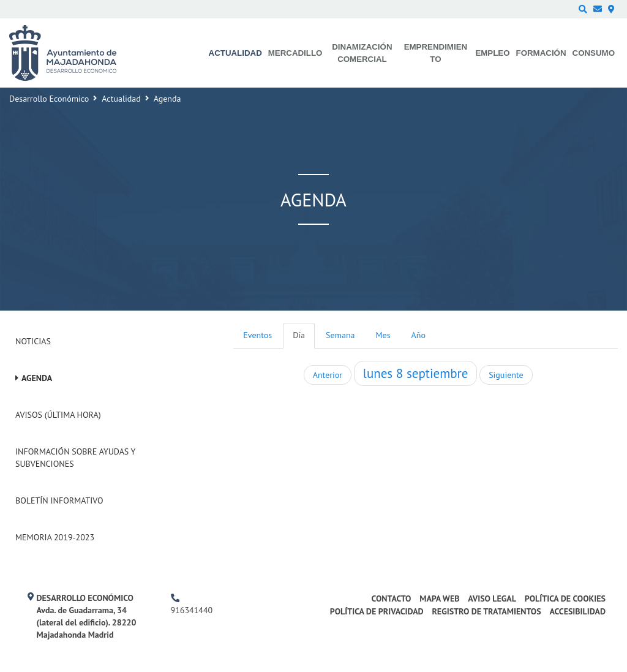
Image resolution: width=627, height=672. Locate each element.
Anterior (328, 375)
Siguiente (506, 375)
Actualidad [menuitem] (235, 53)
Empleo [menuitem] (492, 53)
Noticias (33, 341)
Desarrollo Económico (49, 99)
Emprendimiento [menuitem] (436, 53)
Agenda (37, 378)
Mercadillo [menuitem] (295, 53)
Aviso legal (492, 598)
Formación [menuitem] (541, 53)
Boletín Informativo (59, 500)
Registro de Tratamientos (486, 611)
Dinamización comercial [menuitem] (362, 53)
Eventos (257, 335)
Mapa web (439, 598)
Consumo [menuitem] (594, 53)
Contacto (392, 598)
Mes (383, 335)
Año (419, 335)
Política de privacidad (377, 611)
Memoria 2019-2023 (55, 537)
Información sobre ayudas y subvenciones (75, 458)
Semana (340, 335)
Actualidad (121, 99)
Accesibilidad (577, 611)
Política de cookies (565, 598)
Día (299, 335)
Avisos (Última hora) (58, 415)
